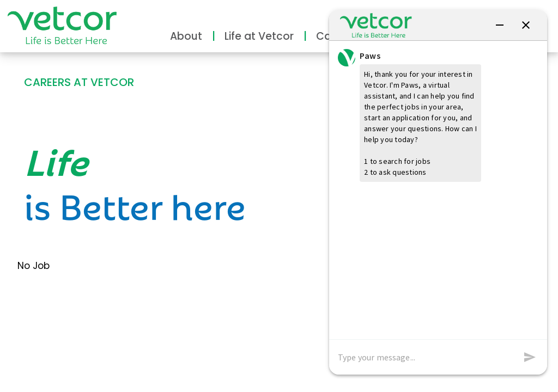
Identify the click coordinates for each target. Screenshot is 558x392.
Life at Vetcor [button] (259, 36)
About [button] (186, 36)
